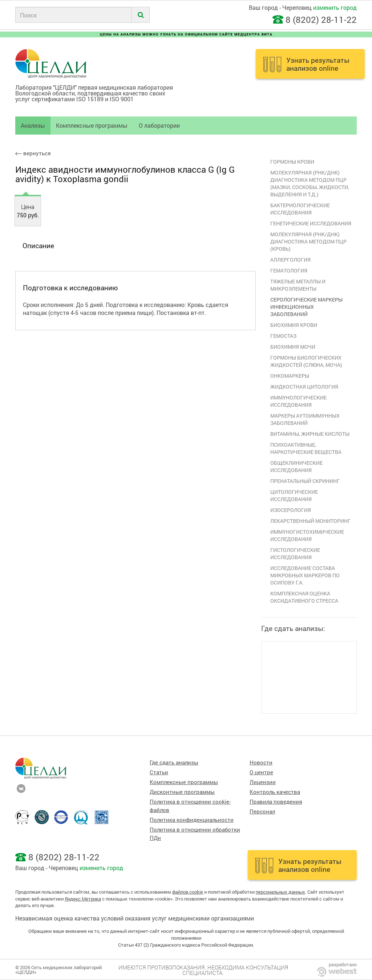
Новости (261, 762)
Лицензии (263, 782)
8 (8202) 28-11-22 (321, 20)
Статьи (159, 772)
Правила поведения (276, 802)
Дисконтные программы (182, 792)
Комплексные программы (92, 125)
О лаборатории (159, 125)
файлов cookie (188, 892)
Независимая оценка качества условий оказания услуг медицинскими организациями (135, 918)
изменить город (335, 7)
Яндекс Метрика (83, 899)
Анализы (33, 125)
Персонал (262, 811)
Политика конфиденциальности (192, 820)
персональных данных (280, 892)
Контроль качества (275, 792)
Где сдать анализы (174, 762)
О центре (261, 772)
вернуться (33, 153)
